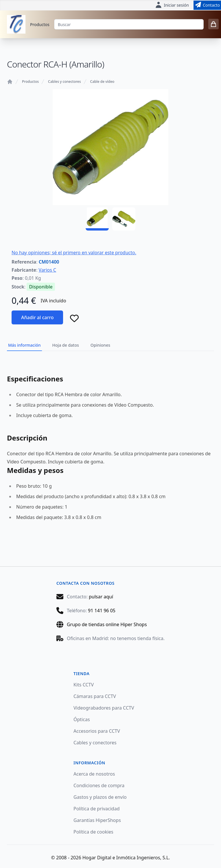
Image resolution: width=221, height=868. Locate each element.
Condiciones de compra (99, 785)
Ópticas (82, 719)
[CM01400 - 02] (124, 219)
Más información (24, 345)
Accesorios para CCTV (97, 731)
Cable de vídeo (102, 82)
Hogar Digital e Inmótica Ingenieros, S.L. (126, 858)
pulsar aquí (101, 597)
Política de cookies (93, 832)
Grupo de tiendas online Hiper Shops (107, 624)
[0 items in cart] (213, 24)
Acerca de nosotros (94, 774)
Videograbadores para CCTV (104, 708)
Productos (40, 24)
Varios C (48, 270)
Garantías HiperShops (97, 820)
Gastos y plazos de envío (100, 797)
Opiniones (100, 345)
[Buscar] (129, 24)
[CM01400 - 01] (97, 219)
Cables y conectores (64, 82)
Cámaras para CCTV (95, 696)
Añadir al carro (37, 317)
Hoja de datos (66, 345)
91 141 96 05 (102, 611)
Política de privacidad (97, 809)
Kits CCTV (84, 685)
